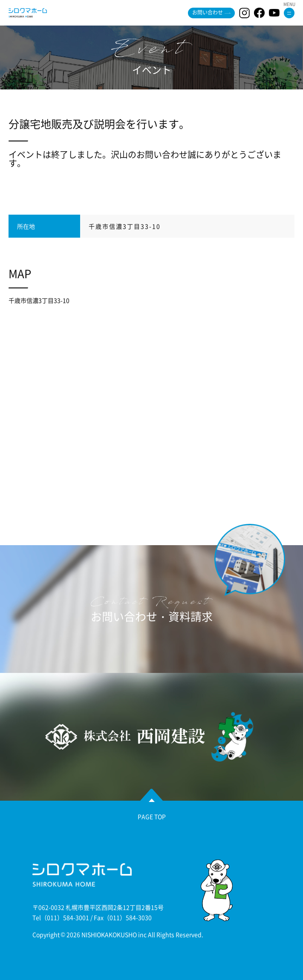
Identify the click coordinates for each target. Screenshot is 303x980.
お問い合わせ (208, 12)
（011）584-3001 (65, 917)
